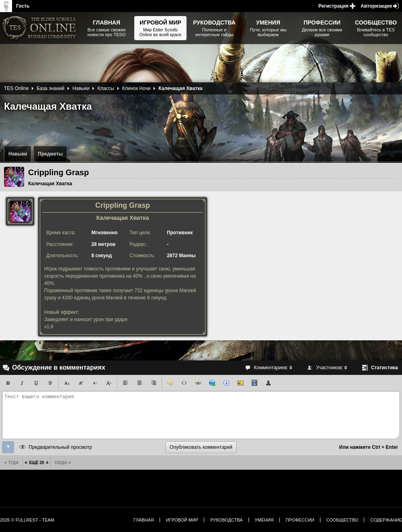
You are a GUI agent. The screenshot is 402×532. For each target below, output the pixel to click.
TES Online (16, 88)
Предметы (50, 154)
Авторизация (376, 6)
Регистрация (333, 6)
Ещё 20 (36, 463)
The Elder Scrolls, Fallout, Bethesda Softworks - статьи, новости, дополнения (40, 28)
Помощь (8, 447)
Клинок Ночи (136, 88)
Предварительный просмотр (60, 447)
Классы (106, 88)
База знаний (50, 88)
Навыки (18, 154)
